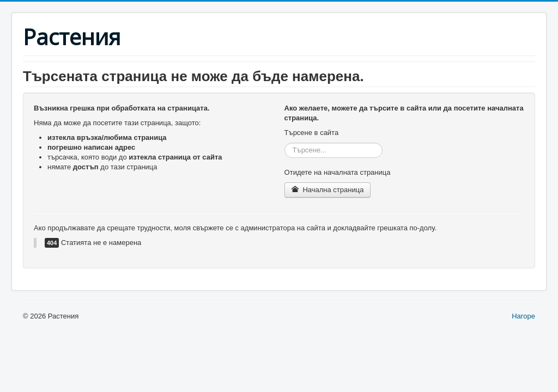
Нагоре (523, 316)
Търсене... (285, 143)
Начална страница (328, 190)
